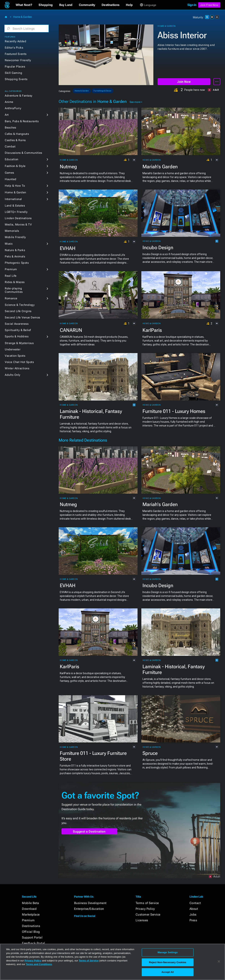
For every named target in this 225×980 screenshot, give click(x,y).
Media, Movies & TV (18, 225)
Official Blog (31, 932)
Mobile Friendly (15, 237)
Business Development (90, 903)
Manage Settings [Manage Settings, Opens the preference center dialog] (168, 952)
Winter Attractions (17, 368)
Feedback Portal (34, 943)
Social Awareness (17, 324)
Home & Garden (23, 17)
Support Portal (32, 937)
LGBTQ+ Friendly (16, 212)
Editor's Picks (14, 48)
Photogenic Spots (17, 263)
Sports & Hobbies (17, 336)
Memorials (12, 231)
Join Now (184, 82)
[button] (24, 5)
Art (7, 115)
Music (9, 244)
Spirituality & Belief (18, 330)
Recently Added (15, 41)
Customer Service (148, 914)
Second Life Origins (18, 311)
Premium (11, 269)
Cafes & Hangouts (17, 134)
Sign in (192, 5)
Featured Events (16, 54)
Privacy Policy (145, 909)
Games (9, 173)
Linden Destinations (18, 218)
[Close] (219, 961)
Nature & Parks (15, 250)
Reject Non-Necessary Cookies (168, 962)
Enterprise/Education (89, 909)
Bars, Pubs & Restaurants (22, 121)
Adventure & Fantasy (19, 96)
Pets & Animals (15, 256)
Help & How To (15, 186)
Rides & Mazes (15, 282)
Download (29, 909)
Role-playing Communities (14, 290)
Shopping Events (16, 79)
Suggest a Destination (89, 831)
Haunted (11, 179)
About (194, 909)
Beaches (11, 128)
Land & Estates (15, 206)
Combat (10, 147)
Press (193, 920)
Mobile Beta (31, 903)
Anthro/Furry (13, 108)
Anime (9, 102)
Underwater (13, 349)
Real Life (11, 276)
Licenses (142, 920)
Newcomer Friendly (18, 60)
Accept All (168, 972)
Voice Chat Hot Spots (19, 362)
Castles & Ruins (15, 140)
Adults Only (13, 375)
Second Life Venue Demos (22, 317)
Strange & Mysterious (19, 343)
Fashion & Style (15, 166)
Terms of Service (147, 903)
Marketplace (31, 914)
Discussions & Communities (23, 153)
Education (12, 159)
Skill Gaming (13, 73)
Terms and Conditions (39, 964)
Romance (11, 298)
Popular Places (15, 67)
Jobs (193, 914)
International (13, 199)
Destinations (31, 926)
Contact (195, 903)
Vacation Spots (15, 356)
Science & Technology (20, 305)
